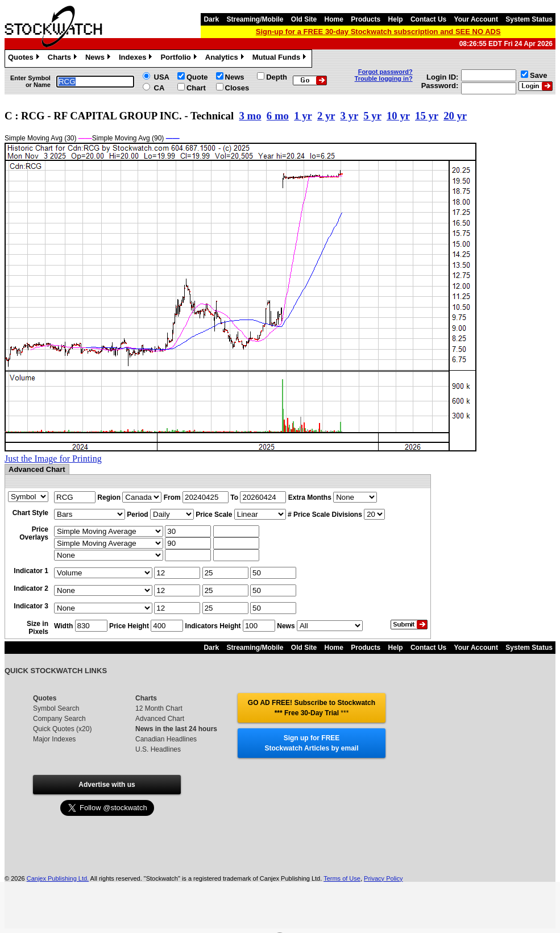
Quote (197, 77)
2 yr (326, 116)
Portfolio (180, 59)
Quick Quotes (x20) (62, 729)
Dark (211, 19)
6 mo (278, 116)
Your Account (476, 19)
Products (366, 19)
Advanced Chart (160, 719)
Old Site (304, 19)
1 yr (303, 116)
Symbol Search (56, 708)
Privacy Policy (383, 878)
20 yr (455, 116)
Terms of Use (342, 878)
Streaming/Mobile (255, 19)
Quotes (25, 59)
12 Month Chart (159, 708)
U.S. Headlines (158, 749)
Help (396, 19)
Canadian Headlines (166, 739)
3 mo (250, 116)
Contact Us (428, 19)
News (99, 59)
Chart (196, 88)
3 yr (349, 116)
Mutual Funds (281, 59)
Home (334, 19)
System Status (529, 19)
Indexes (137, 59)
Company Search (59, 719)
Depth (277, 77)
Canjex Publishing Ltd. (58, 878)
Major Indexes (54, 739)
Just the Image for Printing (53, 459)
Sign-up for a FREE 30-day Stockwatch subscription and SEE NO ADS (378, 32)
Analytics (226, 59)
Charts (64, 59)
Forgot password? (385, 72)
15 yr (427, 116)
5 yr (372, 116)
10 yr (398, 116)
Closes (237, 88)
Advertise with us (107, 785)
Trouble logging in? (384, 78)
